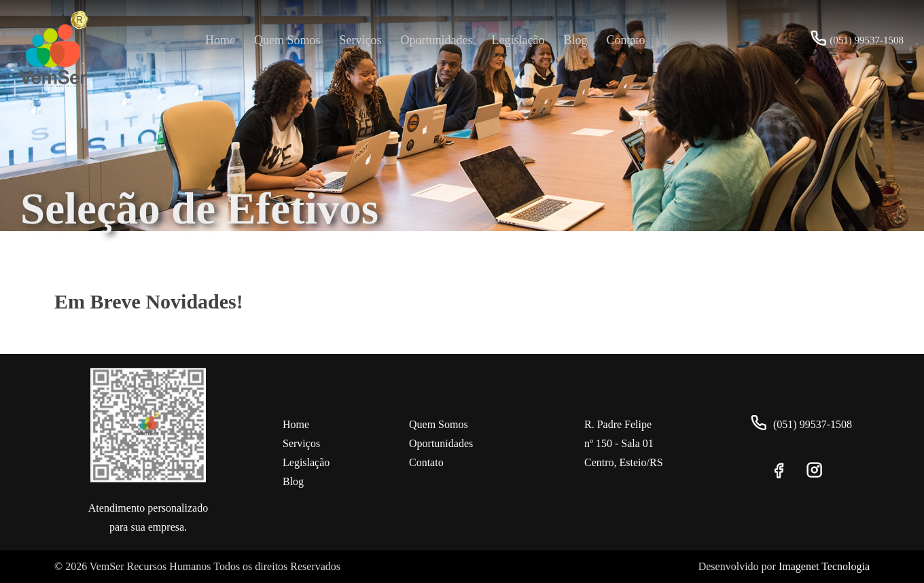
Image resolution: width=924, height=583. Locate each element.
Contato (625, 40)
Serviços (361, 40)
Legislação (518, 40)
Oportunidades (437, 40)
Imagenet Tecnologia (824, 566)
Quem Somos (287, 40)
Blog (575, 40)
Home (220, 40)
